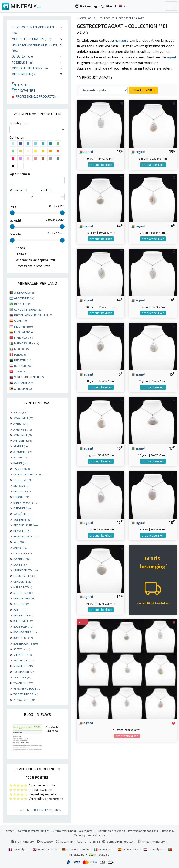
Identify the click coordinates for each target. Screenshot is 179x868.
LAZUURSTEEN (25, 576)
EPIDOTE (21, 497)
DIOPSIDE (21, 485)
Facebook (45, 841)
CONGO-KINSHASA (28, 309)
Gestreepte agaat (131, 18)
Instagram (65, 841)
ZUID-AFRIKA (24, 383)
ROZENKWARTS (25, 643)
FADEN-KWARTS (26, 502)
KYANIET (21, 564)
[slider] (12, 213)
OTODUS (21, 604)
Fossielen (22, 62)
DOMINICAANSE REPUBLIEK (33, 315)
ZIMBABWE (23, 388)
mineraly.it (104, 849)
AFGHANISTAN (25, 293)
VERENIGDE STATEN (29, 377)
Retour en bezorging (112, 831)
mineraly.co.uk (45, 849)
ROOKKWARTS (25, 632)
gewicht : (16, 220)
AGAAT (20, 412)
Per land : (47, 190)
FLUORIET (22, 508)
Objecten (22, 56)
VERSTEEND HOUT (27, 688)
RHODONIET (23, 621)
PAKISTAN (23, 360)
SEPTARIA (22, 649)
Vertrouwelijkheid (64, 831)
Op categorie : (19, 123)
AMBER (20, 424)
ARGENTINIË (24, 298)
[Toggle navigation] (171, 6)
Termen (9, 831)
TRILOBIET (22, 677)
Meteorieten (24, 74)
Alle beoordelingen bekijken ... (42, 810)
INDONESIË (23, 326)
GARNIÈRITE (23, 514)
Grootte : (16, 234)
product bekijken (101, 165)
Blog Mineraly (22, 841)
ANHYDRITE (23, 441)
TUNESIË (22, 371)
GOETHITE (22, 519)
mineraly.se (99, 854)
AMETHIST (22, 429)
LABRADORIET (25, 570)
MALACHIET (23, 587)
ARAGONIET (23, 452)
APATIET (20, 446)
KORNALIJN (22, 553)
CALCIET (21, 469)
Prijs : (14, 207)
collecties (107, 18)
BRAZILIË (23, 304)
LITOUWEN (23, 332)
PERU (20, 355)
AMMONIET (22, 435)
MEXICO (21, 349)
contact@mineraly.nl (121, 841)
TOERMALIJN (24, 672)
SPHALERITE (23, 666)
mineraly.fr (18, 849)
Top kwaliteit (24, 91)
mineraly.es (128, 849)
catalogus (88, 18)
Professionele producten (34, 96)
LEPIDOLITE (23, 581)
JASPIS (20, 547)
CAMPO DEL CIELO (27, 474)
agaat (86, 151)
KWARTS (22, 559)
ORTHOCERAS (24, 598)
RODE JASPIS (23, 626)
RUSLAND (23, 366)
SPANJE (21, 321)
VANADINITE (23, 683)
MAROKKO (24, 338)
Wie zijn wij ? (87, 831)
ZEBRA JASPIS (24, 700)
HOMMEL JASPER (26, 536)
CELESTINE (22, 480)
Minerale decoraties (31, 39)
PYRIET (20, 610)
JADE (19, 542)
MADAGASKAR (27, 343)
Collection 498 (143, 90)
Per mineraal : (19, 190)
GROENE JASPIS (25, 525)
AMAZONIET (23, 418)
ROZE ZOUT (23, 638)
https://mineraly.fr (155, 841)
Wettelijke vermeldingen (34, 831)
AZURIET (21, 457)
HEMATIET (22, 531)
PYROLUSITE (23, 615)
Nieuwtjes (21, 85)
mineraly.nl (153, 849)
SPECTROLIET (24, 660)
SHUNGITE (22, 655)
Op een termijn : (21, 174)
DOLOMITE (22, 491)
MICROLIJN (23, 593)
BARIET (20, 463)
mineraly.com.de (76, 849)
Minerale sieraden (30, 68)
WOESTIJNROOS (26, 694)
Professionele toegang (144, 831)
